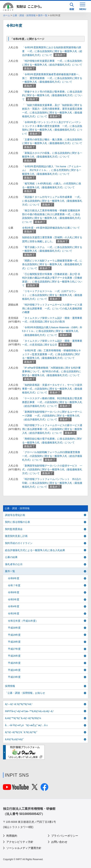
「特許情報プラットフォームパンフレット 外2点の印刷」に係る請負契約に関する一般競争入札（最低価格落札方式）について (52, 483)
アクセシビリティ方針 (20, 842)
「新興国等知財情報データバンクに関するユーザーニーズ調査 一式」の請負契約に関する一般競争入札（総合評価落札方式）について (52, 416)
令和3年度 (14, 614)
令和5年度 (14, 599)
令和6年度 (14, 592)
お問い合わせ (59, 842)
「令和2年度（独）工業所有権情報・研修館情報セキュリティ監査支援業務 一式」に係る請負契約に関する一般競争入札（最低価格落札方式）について (52, 354)
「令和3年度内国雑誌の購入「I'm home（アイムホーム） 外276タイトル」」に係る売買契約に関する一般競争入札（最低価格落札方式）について (52, 170)
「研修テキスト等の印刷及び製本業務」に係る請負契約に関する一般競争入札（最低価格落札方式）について (52, 95)
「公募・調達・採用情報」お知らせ (25, 693)
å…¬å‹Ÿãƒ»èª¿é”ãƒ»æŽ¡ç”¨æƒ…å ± (26, 725)
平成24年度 (14, 670)
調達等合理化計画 (15, 515)
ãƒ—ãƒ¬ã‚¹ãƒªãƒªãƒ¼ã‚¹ (19, 704)
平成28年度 (14, 642)
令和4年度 (14, 606)
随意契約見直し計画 (16, 536)
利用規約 (12, 836)
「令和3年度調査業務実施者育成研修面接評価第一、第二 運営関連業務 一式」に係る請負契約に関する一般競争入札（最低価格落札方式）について (52, 78)
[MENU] (83, 6)
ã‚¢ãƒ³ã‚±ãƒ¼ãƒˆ (14, 739)
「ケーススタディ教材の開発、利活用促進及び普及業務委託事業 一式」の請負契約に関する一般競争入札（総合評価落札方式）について (52, 402)
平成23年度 (14, 677)
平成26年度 (14, 656)
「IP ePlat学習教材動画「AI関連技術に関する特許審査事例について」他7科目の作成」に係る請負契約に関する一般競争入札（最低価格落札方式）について (52, 372)
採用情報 (10, 686)
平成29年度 (14, 635)
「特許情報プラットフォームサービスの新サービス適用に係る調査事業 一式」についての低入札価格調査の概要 (52, 308)
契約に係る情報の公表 (18, 522)
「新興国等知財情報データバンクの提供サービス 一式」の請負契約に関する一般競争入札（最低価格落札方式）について (52, 469)
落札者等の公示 (14, 564)
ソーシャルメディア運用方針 (24, 848)
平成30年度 (14, 628)
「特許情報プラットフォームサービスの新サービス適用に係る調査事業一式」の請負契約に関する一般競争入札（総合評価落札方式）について (52, 429)
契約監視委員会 (14, 529)
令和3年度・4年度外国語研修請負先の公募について (51, 228)
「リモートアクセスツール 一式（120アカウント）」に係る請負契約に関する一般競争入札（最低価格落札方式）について (52, 295)
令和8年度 (14, 578)
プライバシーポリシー (65, 836)
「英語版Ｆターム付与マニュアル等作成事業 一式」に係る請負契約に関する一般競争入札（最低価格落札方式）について (52, 201)
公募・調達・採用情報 (24, 15)
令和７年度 (14, 585)
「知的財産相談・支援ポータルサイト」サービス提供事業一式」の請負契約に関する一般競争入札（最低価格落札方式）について (52, 389)
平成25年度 (14, 663)
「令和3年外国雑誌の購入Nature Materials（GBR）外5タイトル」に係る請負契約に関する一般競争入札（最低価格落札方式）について (52, 331)
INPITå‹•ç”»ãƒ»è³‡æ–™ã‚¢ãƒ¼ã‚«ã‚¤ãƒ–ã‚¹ (29, 711)
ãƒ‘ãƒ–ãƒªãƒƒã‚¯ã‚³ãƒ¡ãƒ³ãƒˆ (21, 732)
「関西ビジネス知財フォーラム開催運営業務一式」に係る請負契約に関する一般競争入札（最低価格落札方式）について (52, 264)
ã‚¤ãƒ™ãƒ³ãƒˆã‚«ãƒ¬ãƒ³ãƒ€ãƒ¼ (23, 718)
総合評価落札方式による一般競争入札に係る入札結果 (35, 550)
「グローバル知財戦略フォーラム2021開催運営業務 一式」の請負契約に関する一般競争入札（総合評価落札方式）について (52, 456)
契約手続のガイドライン (19, 543)
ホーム (7, 15)
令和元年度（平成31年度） (23, 621)
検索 (72, 7)
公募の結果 (11, 557)
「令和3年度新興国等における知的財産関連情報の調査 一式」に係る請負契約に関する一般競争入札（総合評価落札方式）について (52, 51)
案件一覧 (43, 15)
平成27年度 (14, 649)
